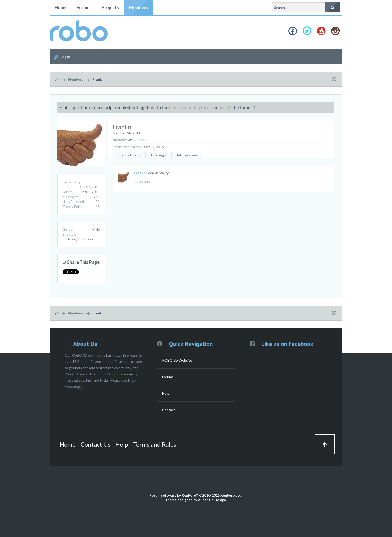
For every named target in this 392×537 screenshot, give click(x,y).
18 (98, 207)
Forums (84, 7)
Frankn (140, 173)
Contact (169, 410)
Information (187, 155)
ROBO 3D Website (177, 360)
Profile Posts (129, 155)
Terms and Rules (155, 444)
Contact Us (96, 444)
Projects (110, 7)
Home (61, 7)
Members (139, 7)
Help (166, 393)
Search (225, 108)
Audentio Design (212, 500)
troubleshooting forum (191, 108)
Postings (159, 155)
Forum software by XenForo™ (196, 495)
